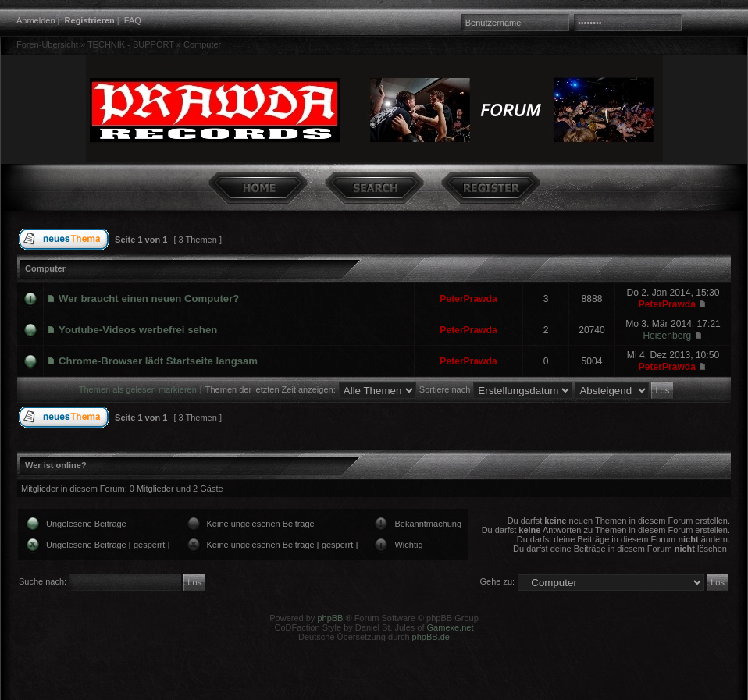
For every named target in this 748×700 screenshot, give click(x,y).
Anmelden (36, 20)
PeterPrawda (468, 299)
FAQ (133, 20)
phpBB (330, 618)
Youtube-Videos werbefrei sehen (138, 330)
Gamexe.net (451, 627)
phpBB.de (431, 637)
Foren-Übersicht (47, 44)
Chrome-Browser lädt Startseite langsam (158, 361)
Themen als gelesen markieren (138, 389)
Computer (202, 44)
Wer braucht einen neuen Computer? (149, 298)
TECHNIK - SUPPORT (131, 44)
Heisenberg (667, 336)
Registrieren (90, 20)
